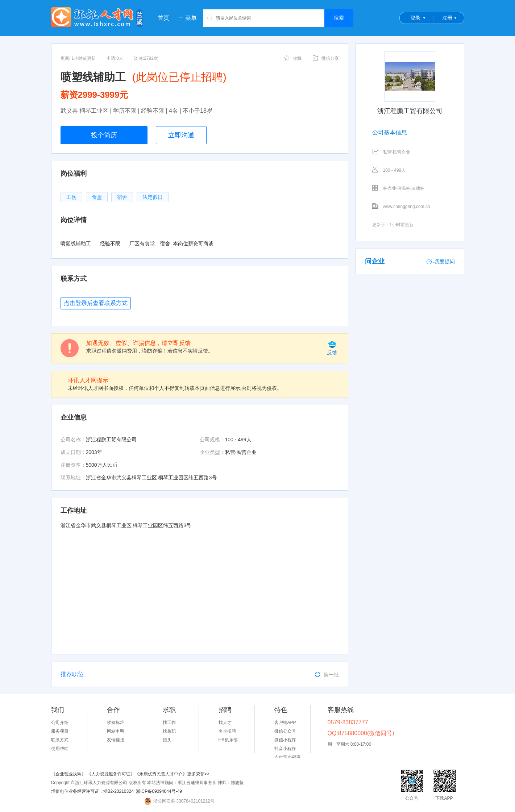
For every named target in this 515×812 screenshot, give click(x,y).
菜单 (191, 18)
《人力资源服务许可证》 (111, 774)
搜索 (339, 18)
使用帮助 (60, 749)
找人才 (225, 723)
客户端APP (285, 723)
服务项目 (60, 731)
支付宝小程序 (287, 757)
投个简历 (104, 135)
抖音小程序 (285, 749)
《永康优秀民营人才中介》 (161, 774)
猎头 (167, 740)
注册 (447, 18)
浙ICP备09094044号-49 (159, 791)
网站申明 (116, 731)
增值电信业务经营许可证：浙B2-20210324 (92, 791)
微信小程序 (285, 740)
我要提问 (441, 262)
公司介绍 (60, 723)
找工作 (169, 723)
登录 (415, 18)
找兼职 (169, 731)
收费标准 (116, 723)
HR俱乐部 (228, 740)
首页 (163, 18)
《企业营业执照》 (69, 774)
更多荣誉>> (198, 774)
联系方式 (60, 740)
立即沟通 (181, 135)
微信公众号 (285, 731)
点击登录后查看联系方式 (96, 303)
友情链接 (116, 740)
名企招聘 (227, 731)
